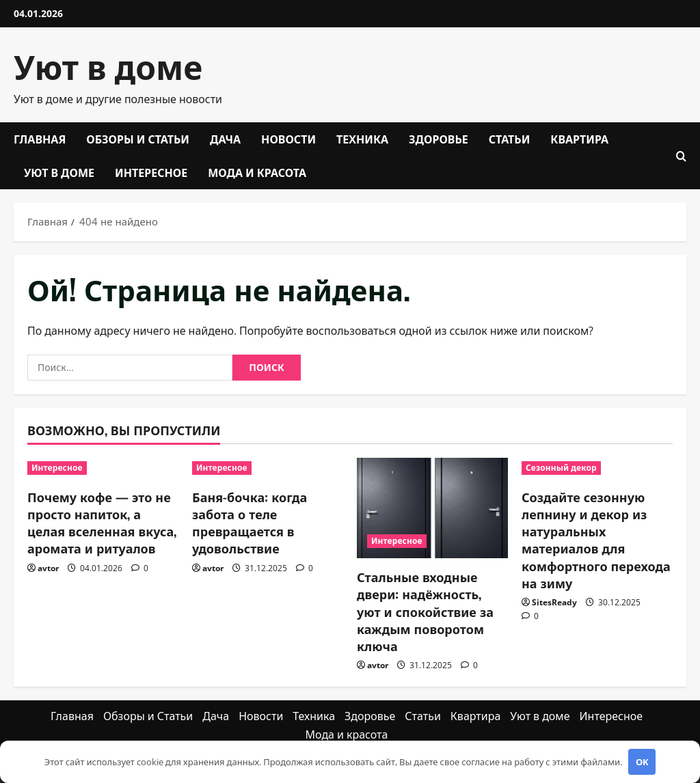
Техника (362, 139)
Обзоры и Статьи (138, 139)
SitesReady (554, 602)
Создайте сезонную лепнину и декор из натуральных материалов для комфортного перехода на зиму (596, 540)
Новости (288, 139)
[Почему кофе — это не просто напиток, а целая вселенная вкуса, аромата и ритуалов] (103, 468)
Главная (40, 139)
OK (642, 762)
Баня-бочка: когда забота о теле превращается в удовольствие (250, 523)
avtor (48, 568)
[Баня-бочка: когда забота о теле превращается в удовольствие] (268, 468)
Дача (225, 139)
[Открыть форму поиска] (681, 156)
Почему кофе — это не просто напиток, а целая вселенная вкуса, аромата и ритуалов (102, 523)
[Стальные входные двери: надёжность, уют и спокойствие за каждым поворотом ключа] (432, 508)
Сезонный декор (561, 468)
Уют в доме (108, 65)
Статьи (510, 139)
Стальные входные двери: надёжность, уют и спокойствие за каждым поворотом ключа (425, 611)
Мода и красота (257, 172)
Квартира (579, 139)
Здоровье (439, 139)
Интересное (151, 172)
